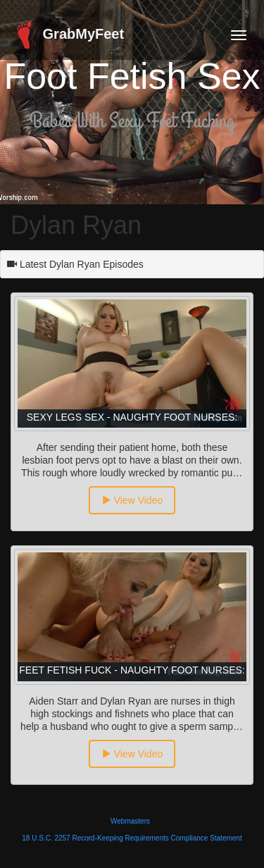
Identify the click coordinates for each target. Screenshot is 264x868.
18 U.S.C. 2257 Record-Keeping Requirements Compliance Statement (132, 838)
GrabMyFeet (67, 35)
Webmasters (130, 821)
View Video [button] (132, 500)
